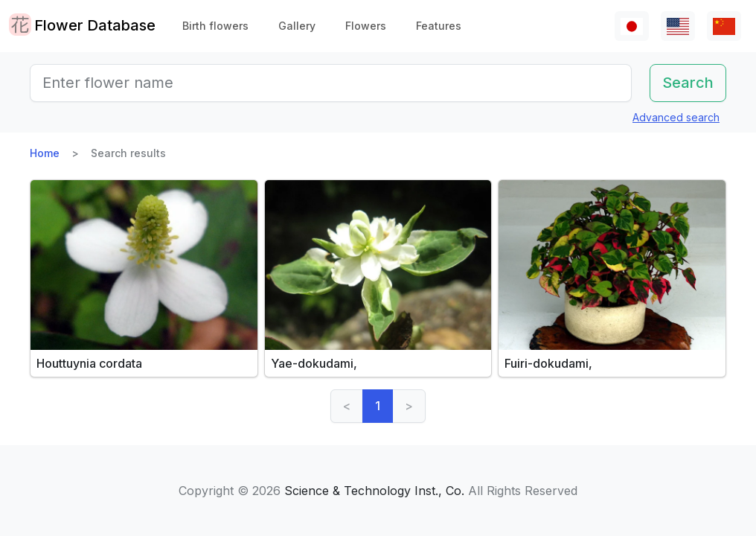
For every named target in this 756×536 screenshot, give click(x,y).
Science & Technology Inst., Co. (374, 491)
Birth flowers (215, 26)
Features (439, 26)
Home (45, 153)
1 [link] (378, 406)
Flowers (366, 26)
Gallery (297, 26)
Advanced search (676, 117)
